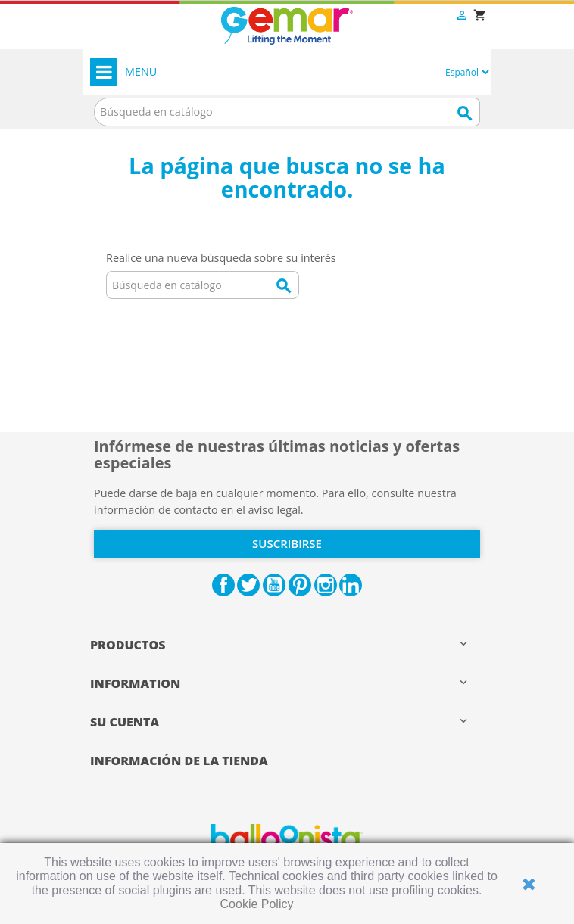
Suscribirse (287, 543)
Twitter (248, 585)
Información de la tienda (179, 761)
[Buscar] (287, 112)
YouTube (274, 585)
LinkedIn (351, 585)
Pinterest (300, 585)
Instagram (326, 585)
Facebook (223, 585)
